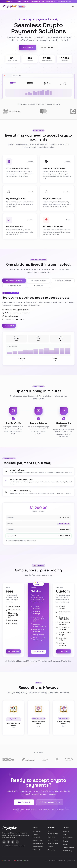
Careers (65, 841)
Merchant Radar (14, 286)
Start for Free (24, 802)
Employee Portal (38, 843)
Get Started (28, 47)
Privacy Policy (67, 851)
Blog (64, 835)
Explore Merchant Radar (50, 802)
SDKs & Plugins (53, 840)
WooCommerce (53, 843)
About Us (66, 831)
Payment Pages (38, 840)
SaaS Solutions (68, 838)
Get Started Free (13, 651)
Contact (65, 844)
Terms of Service (68, 847)
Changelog (51, 850)
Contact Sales (64, 651)
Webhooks (51, 837)
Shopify (50, 847)
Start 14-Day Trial (38, 652)
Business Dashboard (14, 281)
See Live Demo (48, 47)
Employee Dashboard (63, 281)
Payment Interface (38, 281)
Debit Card (38, 286)
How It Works (37, 831)
